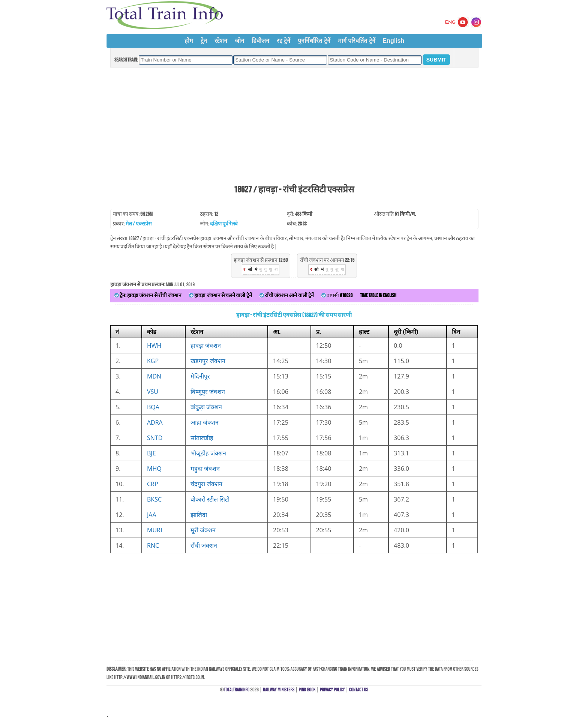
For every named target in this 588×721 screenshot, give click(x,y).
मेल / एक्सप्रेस (139, 224)
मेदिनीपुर (200, 376)
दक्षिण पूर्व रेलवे (224, 224)
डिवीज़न (260, 41)
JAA (152, 515)
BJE (151, 453)
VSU (153, 392)
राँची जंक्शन (204, 545)
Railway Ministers (279, 690)
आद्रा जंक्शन (205, 422)
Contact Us (359, 690)
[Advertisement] (294, 122)
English (394, 41)
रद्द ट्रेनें (283, 41)
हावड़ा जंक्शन (206, 345)
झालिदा (199, 515)
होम (189, 41)
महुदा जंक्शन (205, 469)
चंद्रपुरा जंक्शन (206, 484)
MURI (154, 530)
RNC (153, 545)
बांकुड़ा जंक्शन (206, 407)
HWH (154, 345)
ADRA (155, 422)
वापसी (337, 295)
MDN (154, 376)
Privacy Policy (332, 690)
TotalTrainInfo (237, 690)
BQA (153, 407)
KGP (153, 361)
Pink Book (307, 690)
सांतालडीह (202, 438)
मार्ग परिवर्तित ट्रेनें (357, 41)
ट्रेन (204, 41)
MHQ (154, 469)
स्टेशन (221, 41)
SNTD (155, 438)
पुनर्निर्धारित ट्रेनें (314, 41)
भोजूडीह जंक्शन (208, 453)
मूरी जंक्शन (203, 530)
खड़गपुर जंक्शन (208, 361)
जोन (239, 41)
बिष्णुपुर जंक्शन (208, 392)
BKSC (154, 499)
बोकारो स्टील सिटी (210, 499)
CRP (153, 484)
